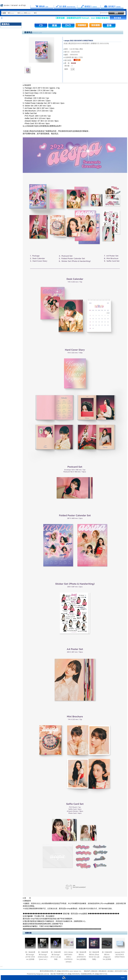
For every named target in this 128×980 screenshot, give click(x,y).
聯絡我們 (87, 971)
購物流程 (94, 971)
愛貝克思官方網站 (121, 971)
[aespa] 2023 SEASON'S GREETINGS (120, 955)
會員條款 (110, 971)
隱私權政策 (102, 971)
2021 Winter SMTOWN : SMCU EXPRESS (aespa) (69, 957)
